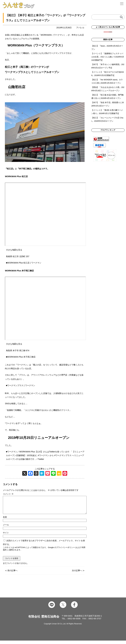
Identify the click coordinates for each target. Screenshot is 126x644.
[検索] (121, 17)
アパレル (80, 28)
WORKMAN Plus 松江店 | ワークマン (24, 263)
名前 (5, 520)
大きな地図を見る (14, 250)
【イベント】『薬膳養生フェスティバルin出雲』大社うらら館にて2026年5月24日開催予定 (108, 57)
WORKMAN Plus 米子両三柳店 (21, 357)
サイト (6, 536)
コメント (8, 494)
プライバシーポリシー (66, 551)
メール (6, 528)
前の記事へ (13, 574)
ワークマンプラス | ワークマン (21, 385)
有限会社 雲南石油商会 (44, 620)
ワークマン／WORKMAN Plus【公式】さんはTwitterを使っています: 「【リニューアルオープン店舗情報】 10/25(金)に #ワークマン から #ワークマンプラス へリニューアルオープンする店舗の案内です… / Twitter (45, 455)
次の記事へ (77, 574)
